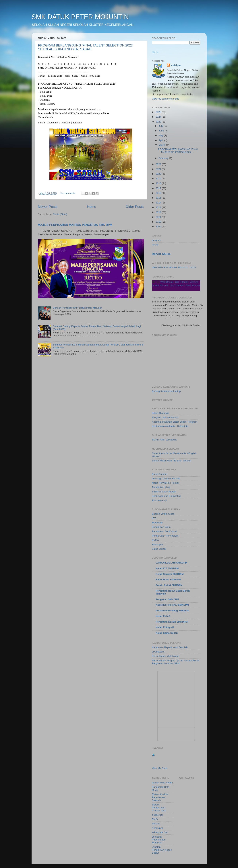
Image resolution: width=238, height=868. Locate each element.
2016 (159, 193)
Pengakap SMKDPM (167, 599)
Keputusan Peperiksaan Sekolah (170, 647)
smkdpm (176, 65)
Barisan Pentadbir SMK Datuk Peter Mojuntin (78, 308)
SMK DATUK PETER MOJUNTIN (80, 17)
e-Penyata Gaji (160, 832)
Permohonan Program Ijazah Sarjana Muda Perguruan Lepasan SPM (176, 662)
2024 (159, 117)
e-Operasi (157, 815)
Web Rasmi (167, 282)
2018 (159, 183)
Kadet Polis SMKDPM (168, 579)
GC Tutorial (181, 282)
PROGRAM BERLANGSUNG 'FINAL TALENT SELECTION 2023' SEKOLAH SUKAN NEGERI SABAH (86, 47)
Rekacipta (157, 544)
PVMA (155, 540)
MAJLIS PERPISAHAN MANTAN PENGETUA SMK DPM (75, 225)
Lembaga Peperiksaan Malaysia (159, 840)
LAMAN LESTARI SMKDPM (172, 563)
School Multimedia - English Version (172, 461)
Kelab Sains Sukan (167, 633)
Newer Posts (48, 207)
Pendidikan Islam (161, 527)
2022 (159, 164)
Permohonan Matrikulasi (165, 656)
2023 (159, 122)
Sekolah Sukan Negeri (164, 492)
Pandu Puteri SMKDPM (169, 585)
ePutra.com (158, 652)
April (161, 140)
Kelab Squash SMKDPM (170, 574)
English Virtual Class (163, 514)
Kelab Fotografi (165, 627)
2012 (159, 212)
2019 (159, 179)
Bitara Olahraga (161, 413)
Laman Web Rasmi (162, 783)
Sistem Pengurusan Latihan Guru (159, 808)
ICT (154, 518)
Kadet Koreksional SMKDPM (172, 605)
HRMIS (156, 824)
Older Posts (135, 207)
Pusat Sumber (160, 474)
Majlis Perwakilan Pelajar (166, 483)
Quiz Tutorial (177, 285)
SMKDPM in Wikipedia (164, 440)
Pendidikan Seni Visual (165, 531)
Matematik (158, 523)
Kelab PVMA (163, 616)
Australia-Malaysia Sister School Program (175, 422)
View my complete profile (166, 99)
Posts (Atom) (60, 214)
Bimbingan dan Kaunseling (167, 496)
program (156, 240)
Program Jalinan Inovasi (165, 417)
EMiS (155, 819)
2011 (159, 217)
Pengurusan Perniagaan (165, 536)
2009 (159, 227)
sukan (155, 245)
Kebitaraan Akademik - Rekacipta (170, 426)
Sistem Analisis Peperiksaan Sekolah (160, 797)
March (162, 145)
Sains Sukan (159, 549)
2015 (159, 198)
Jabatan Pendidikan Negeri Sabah (162, 850)
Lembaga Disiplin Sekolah (166, 478)
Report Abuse (161, 254)
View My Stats (160, 768)
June (162, 131)
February (164, 158)
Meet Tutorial (193, 285)
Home (92, 207)
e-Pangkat (158, 828)
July (161, 126)
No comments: (68, 193)
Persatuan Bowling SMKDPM (173, 610)
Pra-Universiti (159, 500)
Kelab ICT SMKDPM (167, 568)
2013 (159, 207)
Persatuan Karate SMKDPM (172, 622)
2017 (159, 188)
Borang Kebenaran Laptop (166, 391)
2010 (159, 222)
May (161, 135)
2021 (159, 169)
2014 (159, 203)
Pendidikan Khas (161, 487)
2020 (159, 174)
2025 (159, 112)
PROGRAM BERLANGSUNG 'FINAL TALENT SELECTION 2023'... (178, 151)
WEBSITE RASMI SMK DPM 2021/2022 (174, 268)
